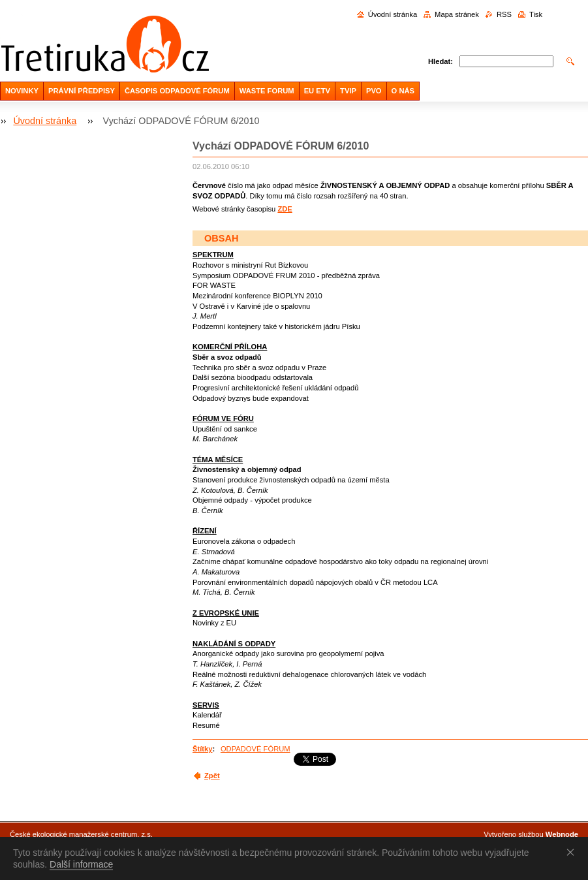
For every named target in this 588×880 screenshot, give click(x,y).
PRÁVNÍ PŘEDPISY (82, 91)
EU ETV (317, 91)
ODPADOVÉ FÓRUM (255, 749)
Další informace (81, 864)
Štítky (202, 749)
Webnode (562, 834)
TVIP (348, 91)
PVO (374, 91)
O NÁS (403, 91)
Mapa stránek (457, 14)
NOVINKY (22, 91)
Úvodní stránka (393, 14)
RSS (504, 14)
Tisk (536, 14)
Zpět (212, 776)
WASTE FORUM (267, 91)
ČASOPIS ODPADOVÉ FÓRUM (177, 91)
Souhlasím (573, 852)
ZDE (285, 209)
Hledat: (441, 61)
